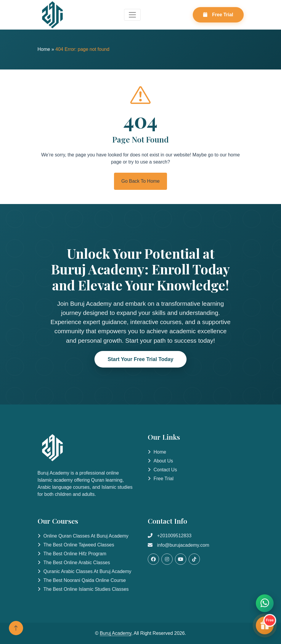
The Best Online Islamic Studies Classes (86, 589)
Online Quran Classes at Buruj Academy (86, 536)
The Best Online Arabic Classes (77, 563)
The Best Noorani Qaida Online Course (85, 580)
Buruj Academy (115, 633)
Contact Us (165, 470)
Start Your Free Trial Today (141, 359)
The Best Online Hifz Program (75, 554)
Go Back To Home (141, 181)
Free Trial (218, 15)
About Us (163, 461)
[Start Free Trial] (265, 626)
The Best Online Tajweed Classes (79, 545)
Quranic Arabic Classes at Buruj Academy (87, 571)
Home (44, 49)
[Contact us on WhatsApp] (265, 604)
